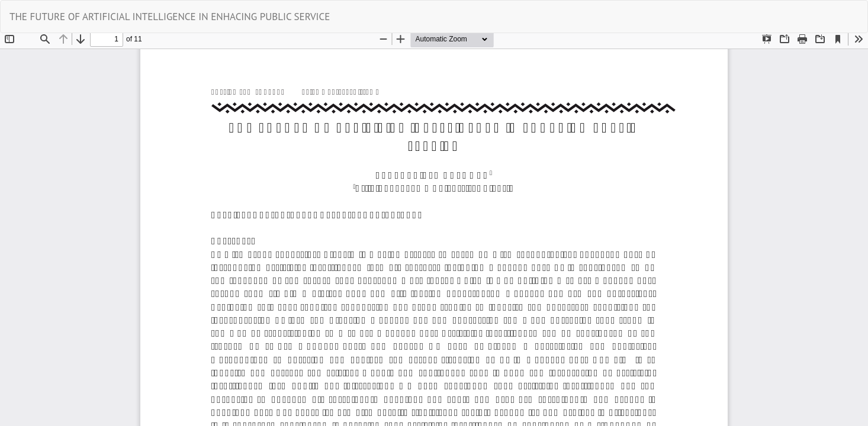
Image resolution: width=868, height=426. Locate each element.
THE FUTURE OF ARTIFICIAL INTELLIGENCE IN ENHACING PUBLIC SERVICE (170, 17)
